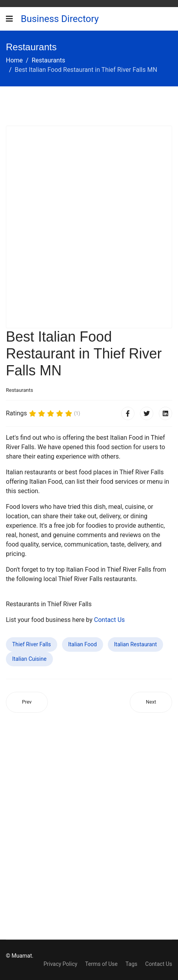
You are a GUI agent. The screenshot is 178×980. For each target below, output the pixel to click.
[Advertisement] (89, 227)
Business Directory (60, 19)
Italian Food (83, 644)
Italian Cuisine (29, 659)
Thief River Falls (32, 644)
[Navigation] (9, 19)
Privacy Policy (60, 964)
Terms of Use (101, 964)
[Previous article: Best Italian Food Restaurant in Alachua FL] (27, 702)
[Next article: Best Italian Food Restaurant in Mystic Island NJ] (151, 702)
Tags (131, 964)
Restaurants (19, 390)
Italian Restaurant (135, 644)
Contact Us (110, 620)
